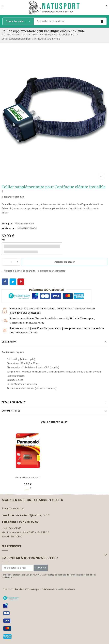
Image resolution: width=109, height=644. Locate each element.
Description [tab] (9, 342)
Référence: (8, 229)
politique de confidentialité (70, 575)
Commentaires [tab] (11, 411)
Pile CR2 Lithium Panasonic (28, 478)
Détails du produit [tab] (14, 403)
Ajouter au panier (65, 262)
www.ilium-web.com (66, 589)
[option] (54, 113)
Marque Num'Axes (25, 224)
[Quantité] (11, 262)
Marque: (7, 224)
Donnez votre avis (13, 197)
